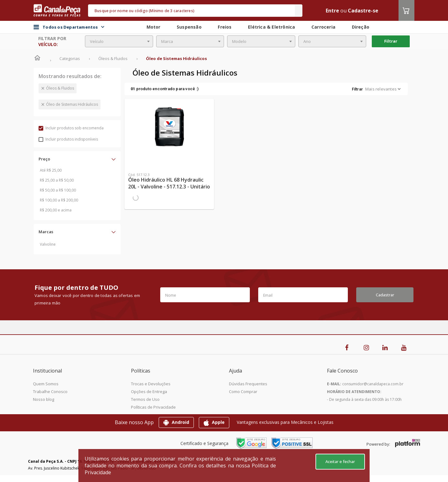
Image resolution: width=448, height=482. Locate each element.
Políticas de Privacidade (153, 407)
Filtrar (391, 41)
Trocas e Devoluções (151, 384)
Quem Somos (46, 384)
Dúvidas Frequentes (248, 384)
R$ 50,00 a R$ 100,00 (58, 190)
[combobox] (119, 41)
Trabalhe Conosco (50, 392)
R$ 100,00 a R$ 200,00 (59, 200)
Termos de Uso (145, 399)
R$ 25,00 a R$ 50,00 (57, 180)
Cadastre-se (363, 11)
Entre (332, 11)
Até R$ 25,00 (51, 170)
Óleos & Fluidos (60, 88)
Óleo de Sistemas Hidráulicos (72, 104)
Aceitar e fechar (340, 461)
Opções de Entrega (149, 392)
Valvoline (48, 244)
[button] (77, 159)
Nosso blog (44, 399)
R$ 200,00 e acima (56, 210)
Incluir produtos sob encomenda (71, 128)
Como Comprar (243, 392)
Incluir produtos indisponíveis (68, 139)
